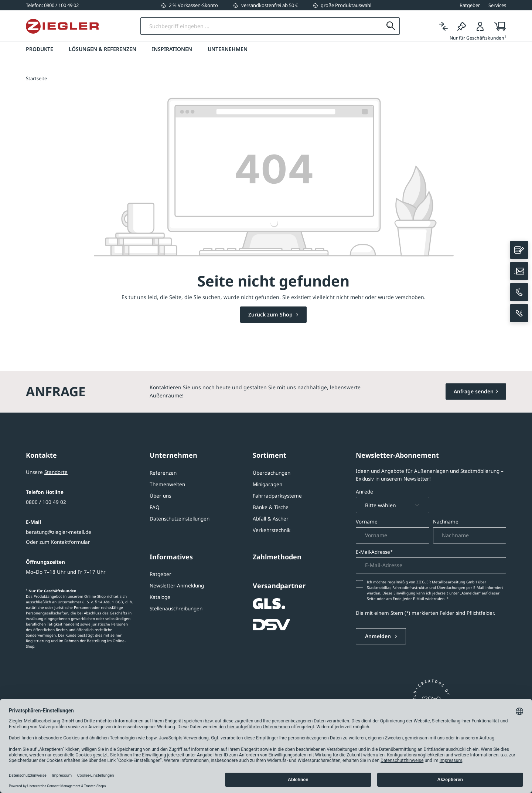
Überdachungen (272, 473)
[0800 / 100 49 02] (52, 5)
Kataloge (160, 597)
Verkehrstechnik (272, 530)
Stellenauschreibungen (176, 609)
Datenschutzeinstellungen (180, 519)
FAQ (155, 507)
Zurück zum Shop (271, 315)
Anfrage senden (474, 391)
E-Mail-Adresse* (374, 552)
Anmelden (379, 636)
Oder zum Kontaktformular (58, 542)
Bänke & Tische (271, 507)
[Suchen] (391, 26)
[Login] (480, 26)
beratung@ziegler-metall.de (59, 532)
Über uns (160, 496)
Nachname (446, 522)
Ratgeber (161, 574)
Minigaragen (267, 484)
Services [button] (497, 5)
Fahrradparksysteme (277, 496)
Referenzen (163, 473)
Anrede (364, 492)
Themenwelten (167, 484)
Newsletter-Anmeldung (177, 586)
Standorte (56, 472)
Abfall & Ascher (271, 519)
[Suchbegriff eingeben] (262, 26)
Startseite (36, 79)
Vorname (367, 522)
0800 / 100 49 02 (46, 502)
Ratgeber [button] (470, 5)
